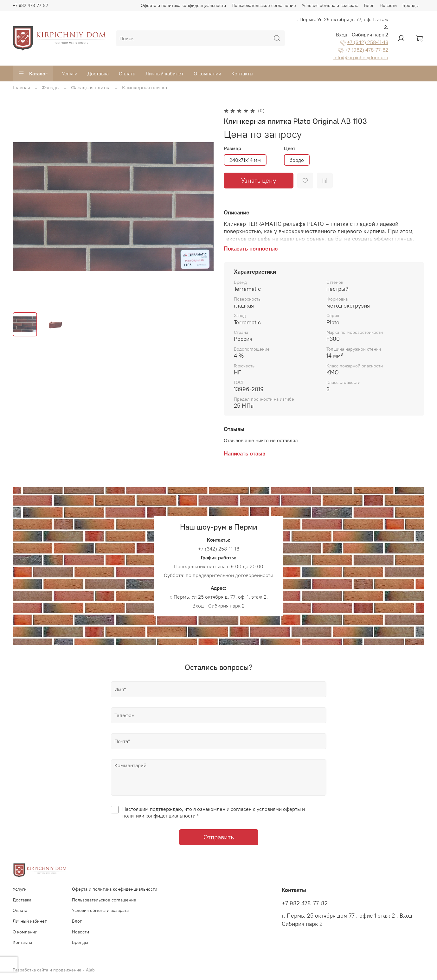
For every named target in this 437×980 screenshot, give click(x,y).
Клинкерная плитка (145, 87)
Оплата (127, 73)
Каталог (33, 73)
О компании (207, 73)
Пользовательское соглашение (264, 5)
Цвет (290, 148)
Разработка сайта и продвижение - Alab (54, 970)
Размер (232, 148)
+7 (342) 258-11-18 (368, 42)
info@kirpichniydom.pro (361, 57)
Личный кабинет (164, 73)
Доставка (98, 73)
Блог (369, 5)
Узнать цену (259, 180)
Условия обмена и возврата (330, 5)
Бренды (411, 5)
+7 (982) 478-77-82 (366, 50)
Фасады (51, 87)
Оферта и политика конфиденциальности (183, 5)
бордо (297, 160)
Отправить (219, 837)
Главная (21, 87)
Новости (388, 5)
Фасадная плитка (91, 87)
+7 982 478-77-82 (30, 5)
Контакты (242, 73)
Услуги (70, 73)
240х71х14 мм (245, 160)
